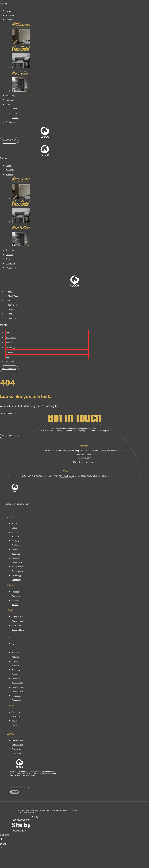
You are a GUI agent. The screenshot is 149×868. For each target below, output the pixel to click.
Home (8, 11)
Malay (14, 109)
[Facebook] (16, 596)
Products (10, 20)
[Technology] (16, 580)
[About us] (15, 537)
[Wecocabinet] (17, 563)
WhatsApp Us (12, 268)
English (15, 113)
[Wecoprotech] (17, 571)
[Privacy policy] (18, 630)
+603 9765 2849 (84, 455)
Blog (8, 104)
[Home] (14, 528)
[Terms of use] (17, 621)
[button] (15, 4)
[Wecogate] (16, 554)
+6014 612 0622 (84, 458)
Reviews (9, 100)
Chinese (15, 118)
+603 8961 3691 (65, 478)
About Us (10, 170)
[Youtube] (15, 605)
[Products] (15, 545)
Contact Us (11, 122)
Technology (11, 96)
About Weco (11, 15)
